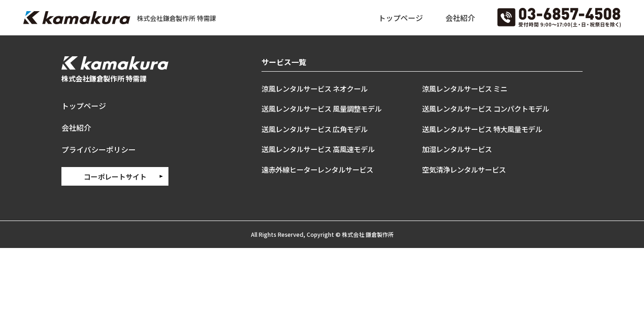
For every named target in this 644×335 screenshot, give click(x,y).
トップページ (401, 18)
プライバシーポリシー (99, 148)
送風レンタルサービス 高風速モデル (322, 149)
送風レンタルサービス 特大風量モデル (486, 129)
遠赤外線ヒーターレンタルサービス (321, 169)
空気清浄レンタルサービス (467, 169)
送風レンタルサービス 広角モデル (318, 129)
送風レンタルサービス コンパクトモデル (490, 108)
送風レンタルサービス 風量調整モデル (325, 108)
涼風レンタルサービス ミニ (467, 88)
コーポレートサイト (115, 175)
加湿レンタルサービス (459, 149)
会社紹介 (460, 18)
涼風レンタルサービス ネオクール (318, 88)
